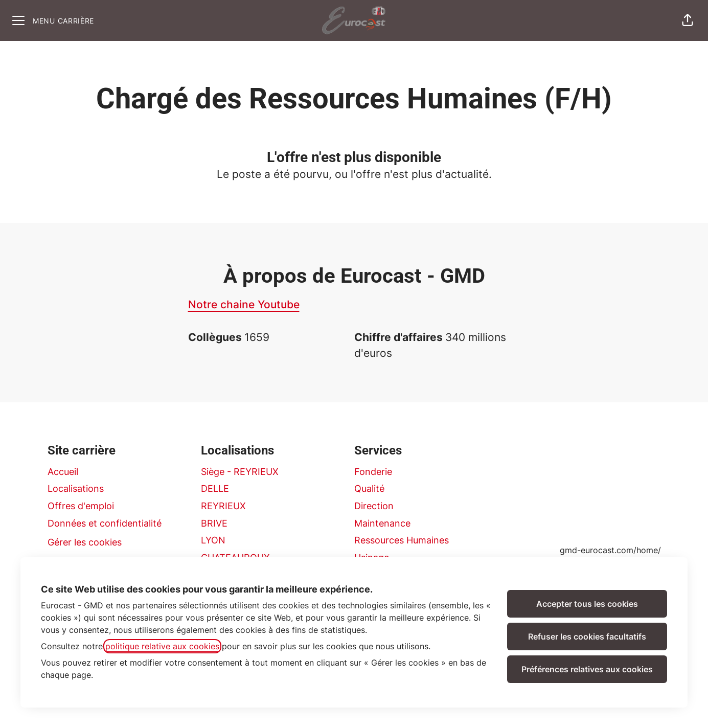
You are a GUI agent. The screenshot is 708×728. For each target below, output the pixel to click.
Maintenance (382, 523)
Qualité (369, 488)
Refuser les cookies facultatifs (587, 636)
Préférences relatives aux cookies (587, 669)
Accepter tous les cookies (587, 604)
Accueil (63, 472)
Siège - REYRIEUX (240, 472)
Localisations (76, 488)
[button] (688, 20)
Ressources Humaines (402, 540)
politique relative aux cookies (162, 646)
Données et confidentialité (105, 523)
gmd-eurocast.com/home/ (610, 550)
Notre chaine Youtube (244, 304)
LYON (213, 540)
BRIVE (214, 523)
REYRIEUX (223, 506)
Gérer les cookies (85, 542)
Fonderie (373, 472)
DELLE (215, 488)
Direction (374, 506)
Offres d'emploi (81, 506)
